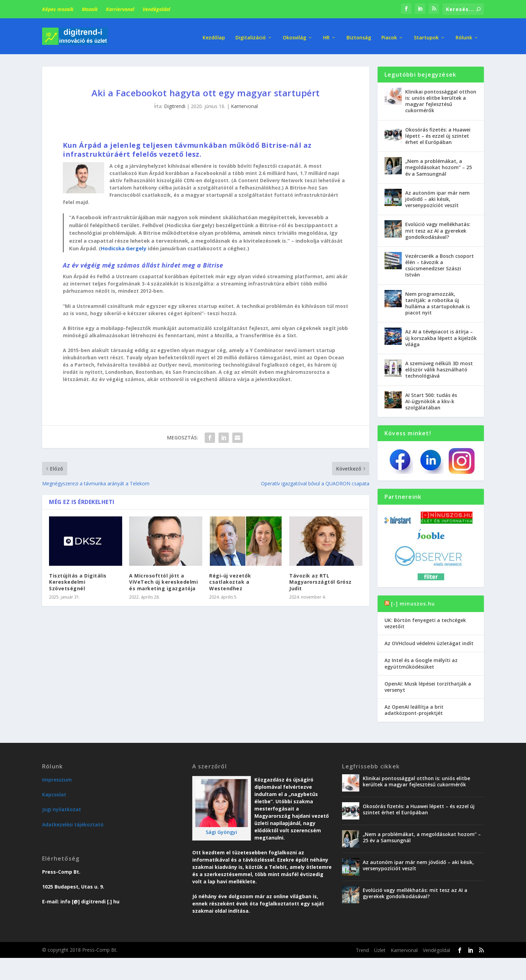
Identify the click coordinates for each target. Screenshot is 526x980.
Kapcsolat (54, 792)
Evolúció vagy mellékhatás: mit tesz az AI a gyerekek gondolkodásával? (438, 228)
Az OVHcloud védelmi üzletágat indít (429, 641)
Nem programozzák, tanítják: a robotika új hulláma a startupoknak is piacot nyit (437, 301)
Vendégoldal (156, 9)
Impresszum (57, 778)
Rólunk (464, 34)
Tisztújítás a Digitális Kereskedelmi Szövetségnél (78, 580)
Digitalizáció (251, 34)
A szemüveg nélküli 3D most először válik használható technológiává (439, 367)
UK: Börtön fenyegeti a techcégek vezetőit (425, 621)
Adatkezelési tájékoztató (73, 822)
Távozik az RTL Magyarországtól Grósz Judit (320, 580)
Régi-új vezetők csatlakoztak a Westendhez (230, 580)
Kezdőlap (214, 34)
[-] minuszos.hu (413, 601)
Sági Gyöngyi (221, 830)
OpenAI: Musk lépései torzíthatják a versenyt (428, 685)
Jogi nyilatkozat (62, 807)
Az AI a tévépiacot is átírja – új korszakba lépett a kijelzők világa (441, 336)
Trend (362, 948)
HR (326, 34)
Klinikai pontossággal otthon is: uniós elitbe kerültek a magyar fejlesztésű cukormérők (441, 99)
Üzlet (380, 948)
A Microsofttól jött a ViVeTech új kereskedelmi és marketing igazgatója (163, 580)
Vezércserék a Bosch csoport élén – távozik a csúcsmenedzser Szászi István (440, 263)
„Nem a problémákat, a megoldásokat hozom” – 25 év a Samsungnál (439, 165)
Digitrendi (175, 104)
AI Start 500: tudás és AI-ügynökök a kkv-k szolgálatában (431, 399)
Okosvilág (294, 34)
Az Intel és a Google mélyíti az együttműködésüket (421, 661)
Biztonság (359, 34)
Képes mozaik (58, 9)
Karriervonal (120, 9)
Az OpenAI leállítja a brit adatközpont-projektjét (414, 708)
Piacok (389, 34)
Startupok (426, 34)
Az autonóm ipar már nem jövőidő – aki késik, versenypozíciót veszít (437, 197)
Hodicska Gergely (124, 246)
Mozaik (90, 9)
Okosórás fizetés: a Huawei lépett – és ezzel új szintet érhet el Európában (438, 134)
